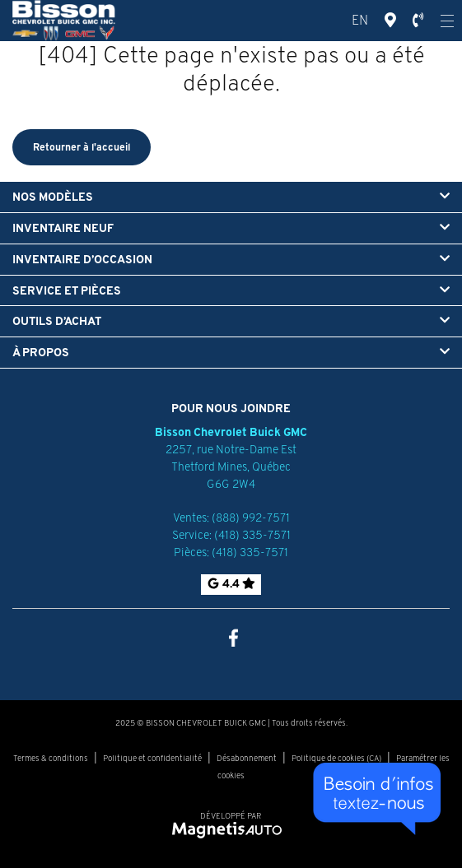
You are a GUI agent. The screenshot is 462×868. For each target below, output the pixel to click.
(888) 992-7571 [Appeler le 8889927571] (251, 518)
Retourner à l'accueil (82, 147)
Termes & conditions (51, 758)
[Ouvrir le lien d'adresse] (231, 466)
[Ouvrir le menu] (447, 21)
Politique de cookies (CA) (336, 758)
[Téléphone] (418, 21)
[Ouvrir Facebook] (231, 636)
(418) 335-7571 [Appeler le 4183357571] (252, 535)
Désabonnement (247, 758)
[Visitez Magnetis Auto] (231, 829)
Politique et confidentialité (152, 758)
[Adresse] (390, 21)
